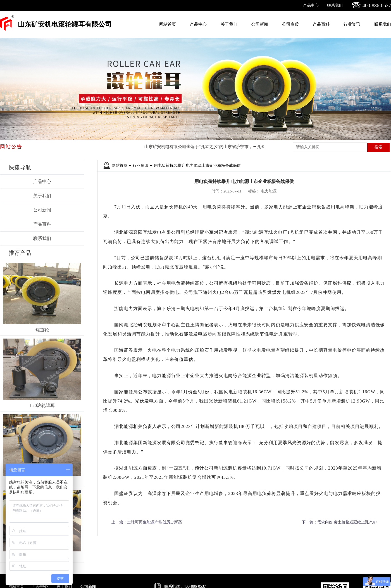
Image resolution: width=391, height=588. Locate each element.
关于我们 (229, 24)
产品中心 (311, 5)
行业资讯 (352, 24)
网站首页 (168, 24)
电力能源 (269, 191)
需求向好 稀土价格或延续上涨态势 (347, 522)
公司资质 (290, 24)
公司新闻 (260, 24)
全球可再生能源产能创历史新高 (154, 522)
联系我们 (335, 5)
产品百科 (321, 24)
